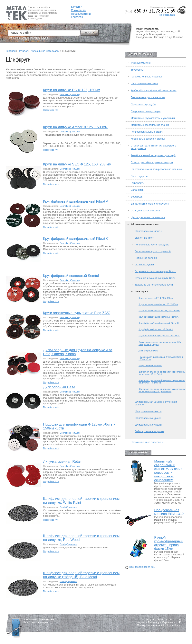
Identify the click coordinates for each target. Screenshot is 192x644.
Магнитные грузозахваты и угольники (153, 118)
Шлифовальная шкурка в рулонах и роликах (156, 403)
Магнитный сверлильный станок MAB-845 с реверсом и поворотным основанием (168, 471)
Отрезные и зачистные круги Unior (155, 278)
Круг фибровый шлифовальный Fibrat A (76, 202)
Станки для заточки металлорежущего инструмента (153, 147)
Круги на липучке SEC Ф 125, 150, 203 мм (77, 164)
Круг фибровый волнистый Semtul (71, 276)
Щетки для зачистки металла (148, 217)
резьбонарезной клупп (35, 38)
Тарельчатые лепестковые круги (154, 285)
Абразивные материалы (45, 51)
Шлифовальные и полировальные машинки (157, 169)
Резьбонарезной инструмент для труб (153, 155)
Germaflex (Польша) (70, 94)
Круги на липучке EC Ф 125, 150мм (72, 90)
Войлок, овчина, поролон (149, 431)
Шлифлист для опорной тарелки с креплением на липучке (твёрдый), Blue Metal (81, 575)
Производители (81, 14)
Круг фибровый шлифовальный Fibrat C (76, 239)
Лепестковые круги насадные (152, 245)
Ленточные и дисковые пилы (148, 97)
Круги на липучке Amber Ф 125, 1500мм (75, 127)
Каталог (23, 51)
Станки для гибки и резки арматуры (152, 162)
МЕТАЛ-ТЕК (47, 620)
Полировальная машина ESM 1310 (169, 512)
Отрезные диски (144, 265)
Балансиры (137, 190)
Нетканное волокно (146, 258)
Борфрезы (137, 197)
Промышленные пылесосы (147, 442)
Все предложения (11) (142, 567)
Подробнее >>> (51, 110)
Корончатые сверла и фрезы (148, 139)
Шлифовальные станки (144, 84)
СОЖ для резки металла (145, 211)
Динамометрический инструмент (150, 204)
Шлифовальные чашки (148, 425)
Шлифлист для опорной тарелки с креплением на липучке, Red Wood (81, 538)
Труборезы (137, 70)
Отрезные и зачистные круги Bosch (155, 271)
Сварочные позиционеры (146, 111)
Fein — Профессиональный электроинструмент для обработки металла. (32, 8)
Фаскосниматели (141, 63)
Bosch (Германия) (68, 507)
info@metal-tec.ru (167, 15)
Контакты (77, 17)
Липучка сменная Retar (62, 462)
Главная (11, 51)
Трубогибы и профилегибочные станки (154, 91)
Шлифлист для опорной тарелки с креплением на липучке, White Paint (81, 501)
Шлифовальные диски (148, 418)
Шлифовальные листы (148, 411)
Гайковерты (138, 183)
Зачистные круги (144, 238)
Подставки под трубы (143, 104)
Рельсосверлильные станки (147, 132)
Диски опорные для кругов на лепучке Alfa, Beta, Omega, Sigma (78, 352)
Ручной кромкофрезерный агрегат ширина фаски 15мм (169, 543)
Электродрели (139, 176)
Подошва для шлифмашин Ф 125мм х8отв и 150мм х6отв (79, 426)
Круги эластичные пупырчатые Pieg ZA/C (77, 313)
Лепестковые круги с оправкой (153, 251)
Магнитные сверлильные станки (150, 125)
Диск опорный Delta (59, 387)
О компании (79, 10)
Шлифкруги (141, 292)
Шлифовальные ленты (148, 231)
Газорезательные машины (146, 77)
